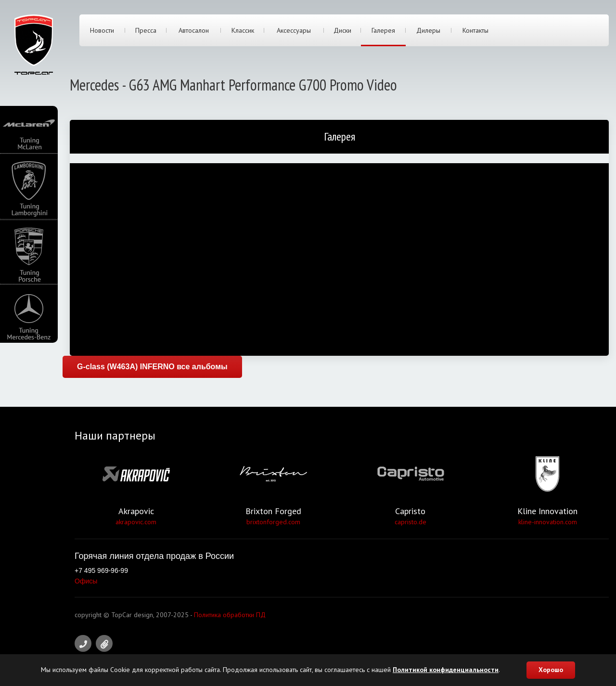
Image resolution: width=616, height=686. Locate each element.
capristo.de (411, 522)
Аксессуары (294, 30)
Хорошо (551, 670)
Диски (342, 30)
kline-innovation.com (548, 522)
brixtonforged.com (273, 522)
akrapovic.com (136, 522)
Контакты (475, 30)
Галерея (383, 30)
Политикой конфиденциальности (446, 670)
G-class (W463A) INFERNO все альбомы (152, 367)
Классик (243, 30)
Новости (102, 30)
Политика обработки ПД (230, 615)
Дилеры (428, 30)
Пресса (146, 30)
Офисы (86, 581)
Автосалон (194, 30)
